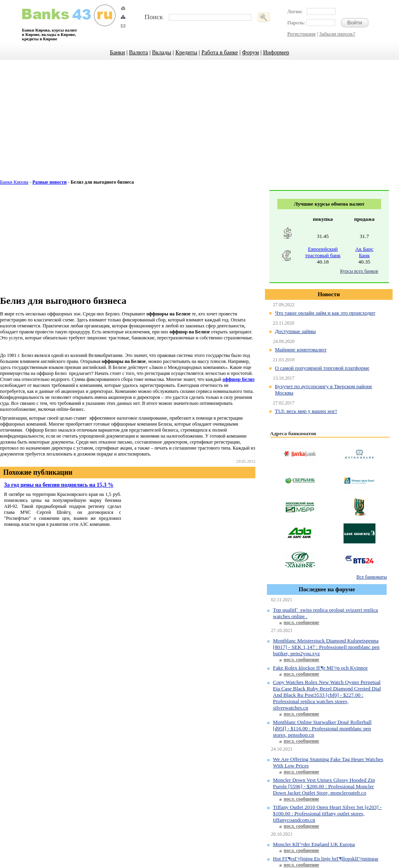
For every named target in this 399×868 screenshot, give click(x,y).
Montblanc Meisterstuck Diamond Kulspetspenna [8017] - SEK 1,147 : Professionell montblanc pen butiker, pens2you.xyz (326, 647)
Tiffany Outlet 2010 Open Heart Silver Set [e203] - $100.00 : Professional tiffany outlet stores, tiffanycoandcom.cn (327, 814)
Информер (276, 52)
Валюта (138, 52)
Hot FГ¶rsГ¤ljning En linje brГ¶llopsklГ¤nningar (326, 859)
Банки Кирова (14, 182)
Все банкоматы (371, 577)
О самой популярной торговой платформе (322, 368)
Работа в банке (220, 52)
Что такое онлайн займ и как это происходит (325, 313)
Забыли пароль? (337, 34)
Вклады (162, 52)
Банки (117, 52)
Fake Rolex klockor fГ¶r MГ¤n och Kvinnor (320, 668)
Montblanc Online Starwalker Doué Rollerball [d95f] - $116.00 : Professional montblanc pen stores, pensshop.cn (322, 728)
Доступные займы (295, 331)
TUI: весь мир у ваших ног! (306, 411)
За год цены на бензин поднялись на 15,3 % (59, 485)
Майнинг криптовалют (301, 350)
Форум (251, 52)
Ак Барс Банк (364, 252)
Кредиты (186, 52)
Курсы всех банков (359, 271)
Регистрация (301, 34)
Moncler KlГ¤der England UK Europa (314, 844)
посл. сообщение (301, 622)
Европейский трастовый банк (323, 252)
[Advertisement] (200, 124)
